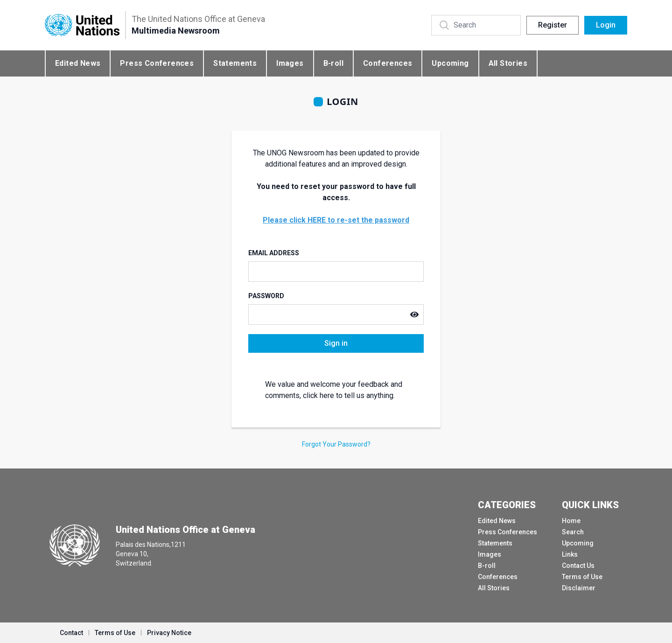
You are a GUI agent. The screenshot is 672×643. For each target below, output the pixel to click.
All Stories (508, 63)
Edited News (78, 63)
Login (606, 25)
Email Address (274, 253)
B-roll (333, 63)
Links (570, 554)
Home (571, 521)
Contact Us (578, 566)
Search (573, 532)
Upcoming (450, 63)
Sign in (336, 343)
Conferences (388, 63)
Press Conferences (157, 63)
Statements (235, 63)
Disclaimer (579, 588)
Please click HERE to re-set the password (336, 220)
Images (290, 63)
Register (553, 25)
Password (266, 296)
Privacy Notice (169, 633)
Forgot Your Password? (336, 444)
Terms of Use (582, 577)
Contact (71, 633)
